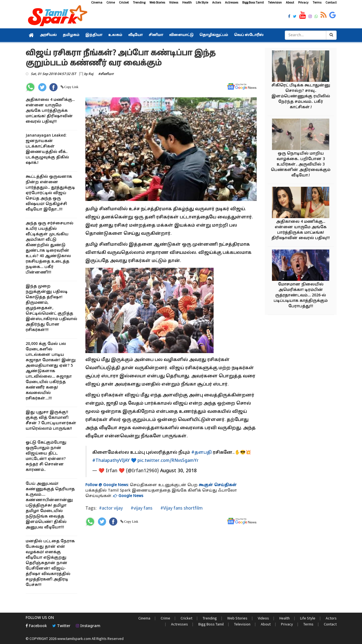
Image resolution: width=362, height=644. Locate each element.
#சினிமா (106, 74)
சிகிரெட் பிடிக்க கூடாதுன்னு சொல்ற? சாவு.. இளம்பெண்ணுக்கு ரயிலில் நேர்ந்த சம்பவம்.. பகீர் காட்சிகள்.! (301, 96)
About (290, 2)
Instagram (88, 626)
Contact (331, 2)
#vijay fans (141, 508)
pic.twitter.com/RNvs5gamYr (168, 461)
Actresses (232, 2)
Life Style (202, 2)
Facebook (36, 626)
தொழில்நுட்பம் (214, 35)
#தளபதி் (201, 453)
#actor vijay (111, 508)
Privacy (303, 2)
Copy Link (71, 87)
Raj (91, 74)
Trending (139, 2)
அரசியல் (48, 35)
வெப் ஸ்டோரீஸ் (249, 35)
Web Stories (157, 2)
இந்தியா (94, 35)
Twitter (61, 626)
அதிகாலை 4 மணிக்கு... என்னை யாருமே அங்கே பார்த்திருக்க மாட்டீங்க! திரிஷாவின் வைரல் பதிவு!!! (50, 111)
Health (187, 2)
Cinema (97, 2)
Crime (111, 2)
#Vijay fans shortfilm (181, 508)
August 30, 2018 (178, 471)
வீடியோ (135, 35)
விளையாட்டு (181, 35)
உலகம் (115, 35)
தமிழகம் (71, 35)
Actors (217, 2)
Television (275, 2)
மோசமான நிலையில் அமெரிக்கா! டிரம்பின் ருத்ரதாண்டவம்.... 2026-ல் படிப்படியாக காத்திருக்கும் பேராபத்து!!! (301, 295)
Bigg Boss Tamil (253, 2)
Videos (174, 2)
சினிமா (156, 35)
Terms (317, 2)
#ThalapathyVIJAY (111, 461)
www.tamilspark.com (74, 639)
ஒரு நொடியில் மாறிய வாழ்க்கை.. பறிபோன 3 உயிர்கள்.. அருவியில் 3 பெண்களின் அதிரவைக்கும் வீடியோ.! (301, 165)
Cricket (124, 2)
